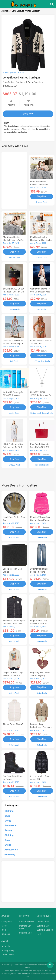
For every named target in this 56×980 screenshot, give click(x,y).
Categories (6, 922)
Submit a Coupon (45, 930)
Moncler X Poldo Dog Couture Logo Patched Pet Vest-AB (41, 520)
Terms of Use (8, 955)
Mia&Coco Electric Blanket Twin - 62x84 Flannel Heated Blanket (14, 240)
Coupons (6, 934)
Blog (4, 930)
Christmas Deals (27, 922)
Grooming (10, 855)
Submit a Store (44, 926)
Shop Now (28, 114)
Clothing (9, 811)
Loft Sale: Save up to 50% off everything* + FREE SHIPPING (13, 344)
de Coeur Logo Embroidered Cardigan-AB (41, 727)
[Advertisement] (14, 180)
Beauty (8, 830)
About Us (6, 946)
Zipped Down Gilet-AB (13, 724)
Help (39, 934)
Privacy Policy (8, 951)
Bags (7, 816)
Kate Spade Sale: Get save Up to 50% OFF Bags (40, 447)
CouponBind (6, 974)
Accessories (11, 826)
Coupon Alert (43, 922)
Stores (4, 926)
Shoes (8, 821)
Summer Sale (25, 933)
